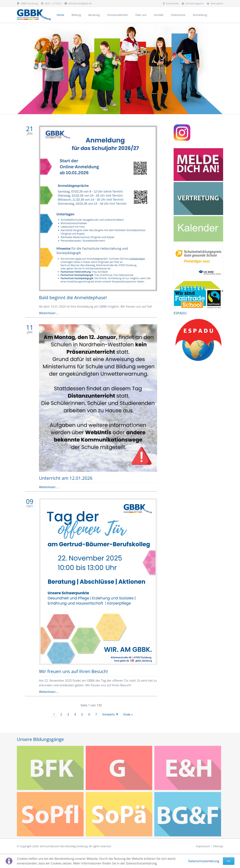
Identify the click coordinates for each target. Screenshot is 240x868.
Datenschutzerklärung (204, 861)
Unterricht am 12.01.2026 (66, 478)
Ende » (128, 714)
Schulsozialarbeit (117, 15)
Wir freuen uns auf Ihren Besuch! (73, 671)
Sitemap (218, 846)
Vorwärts (108, 714)
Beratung (94, 15)
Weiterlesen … (49, 313)
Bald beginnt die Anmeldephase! (73, 297)
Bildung (76, 15)
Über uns (141, 15)
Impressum (203, 846)
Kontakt (159, 15)
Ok (229, 861)
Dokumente (178, 15)
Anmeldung (200, 15)
